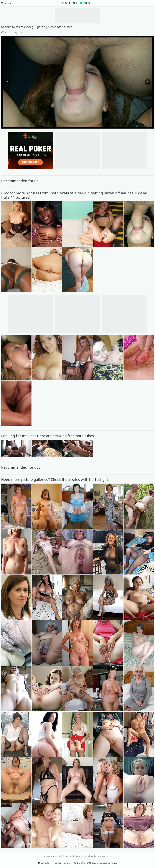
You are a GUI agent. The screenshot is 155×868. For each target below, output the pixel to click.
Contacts (44, 863)
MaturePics (78, 3)
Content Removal (62, 863)
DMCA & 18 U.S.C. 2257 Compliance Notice (96, 863)
